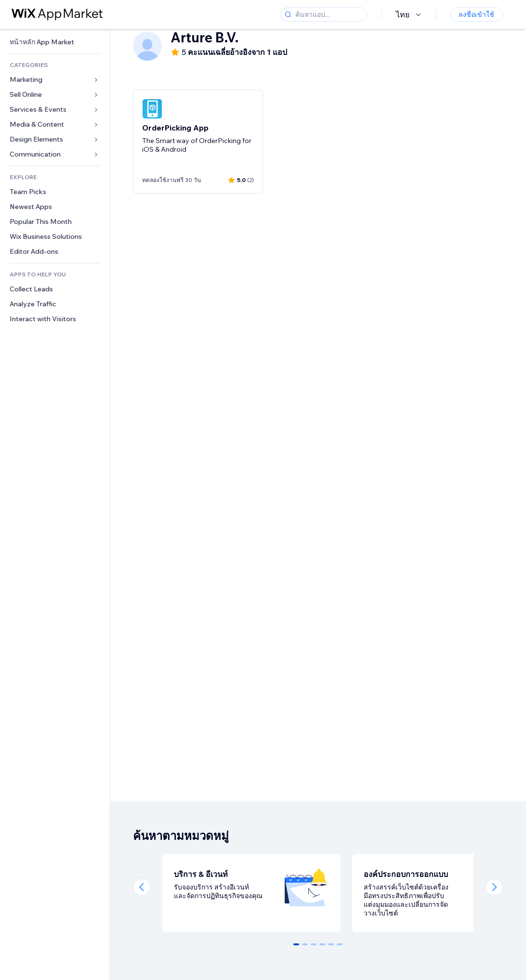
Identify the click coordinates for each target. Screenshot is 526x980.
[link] (55, 42)
